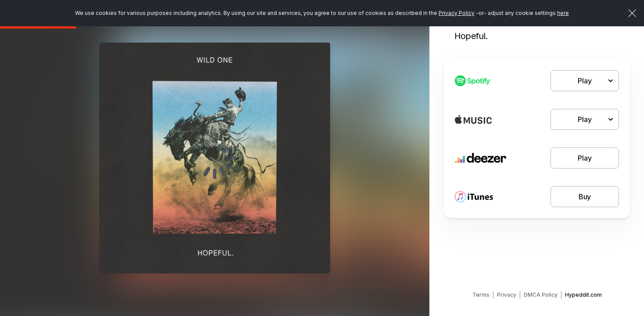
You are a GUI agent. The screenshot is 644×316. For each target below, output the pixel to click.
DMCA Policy (541, 295)
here (563, 13)
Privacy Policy (457, 13)
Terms (481, 295)
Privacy (507, 295)
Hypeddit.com (583, 295)
